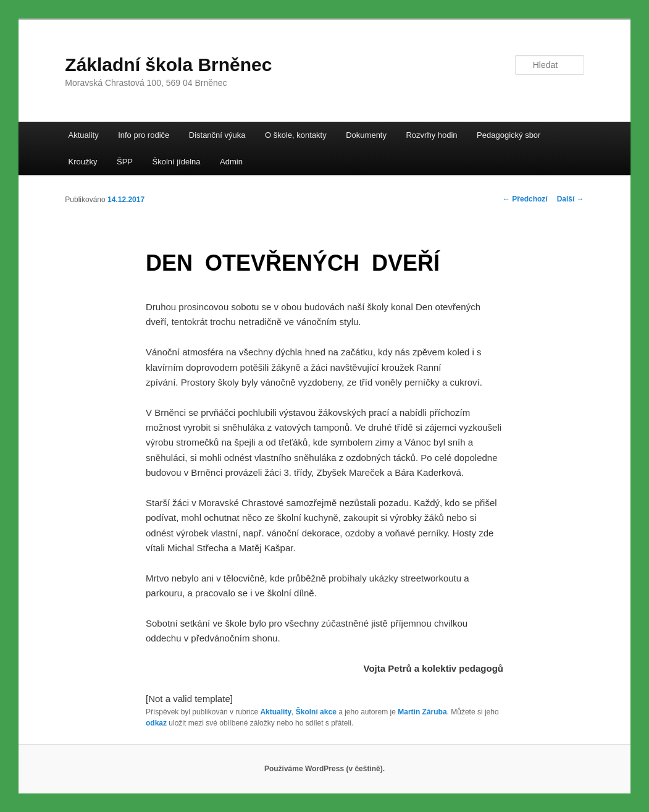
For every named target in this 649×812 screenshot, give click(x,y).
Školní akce (316, 712)
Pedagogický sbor (509, 135)
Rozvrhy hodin (431, 135)
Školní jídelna (176, 162)
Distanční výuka (217, 135)
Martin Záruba (422, 712)
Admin (231, 162)
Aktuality (84, 135)
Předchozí (525, 199)
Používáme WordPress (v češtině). (324, 769)
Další (571, 199)
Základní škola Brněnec (168, 65)
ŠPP (125, 162)
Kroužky (83, 162)
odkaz (156, 723)
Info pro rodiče (144, 135)
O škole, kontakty (296, 135)
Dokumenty (366, 135)
